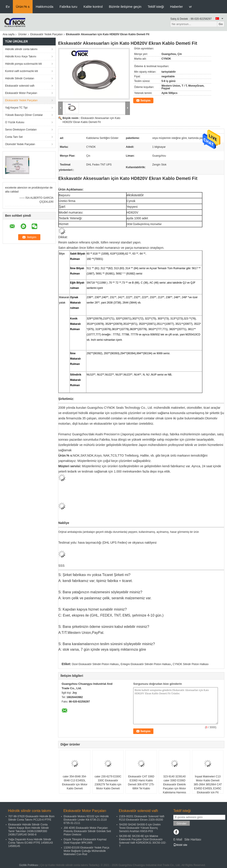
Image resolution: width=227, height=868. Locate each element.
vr (191, 7)
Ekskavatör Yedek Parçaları (47, 34)
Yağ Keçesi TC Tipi (16, 108)
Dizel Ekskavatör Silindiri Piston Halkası (95, 664)
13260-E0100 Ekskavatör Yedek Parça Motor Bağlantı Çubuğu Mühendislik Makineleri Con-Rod (86, 851)
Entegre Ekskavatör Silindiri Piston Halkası (146, 664)
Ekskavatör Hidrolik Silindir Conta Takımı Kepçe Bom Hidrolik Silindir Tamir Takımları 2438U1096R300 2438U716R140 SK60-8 (28, 830)
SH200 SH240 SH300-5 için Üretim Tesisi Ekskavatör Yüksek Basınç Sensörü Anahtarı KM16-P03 (140, 828)
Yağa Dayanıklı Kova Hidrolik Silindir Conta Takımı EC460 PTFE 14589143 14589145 (30, 843)
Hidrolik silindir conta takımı (21, 49)
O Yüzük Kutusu (15, 122)
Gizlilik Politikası (29, 865)
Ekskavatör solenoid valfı (20, 86)
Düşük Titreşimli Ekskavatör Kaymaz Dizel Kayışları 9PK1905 (85, 841)
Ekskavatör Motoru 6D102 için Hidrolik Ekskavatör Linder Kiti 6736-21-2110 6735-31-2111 (86, 820)
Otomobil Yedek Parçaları (20, 144)
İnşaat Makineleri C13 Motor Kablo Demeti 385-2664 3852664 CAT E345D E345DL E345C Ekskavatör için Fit (208, 784)
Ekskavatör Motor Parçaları (21, 93)
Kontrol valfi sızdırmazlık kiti (22, 71)
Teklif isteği (156, 7)
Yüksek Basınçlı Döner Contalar (24, 115)
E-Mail (178, 839)
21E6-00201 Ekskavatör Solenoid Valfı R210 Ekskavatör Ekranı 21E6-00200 (142, 818)
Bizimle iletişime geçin (125, 7)
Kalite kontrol (93, 7)
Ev (8, 7)
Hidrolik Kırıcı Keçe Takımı (21, 56)
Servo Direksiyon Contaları (21, 130)
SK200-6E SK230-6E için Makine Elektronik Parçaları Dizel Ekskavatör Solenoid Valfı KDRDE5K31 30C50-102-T (143, 841)
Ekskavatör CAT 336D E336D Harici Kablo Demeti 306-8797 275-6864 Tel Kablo (141, 782)
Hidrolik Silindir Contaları (20, 78)
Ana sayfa (9, 34)
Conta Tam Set (14, 137)
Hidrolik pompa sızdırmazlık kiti (23, 64)
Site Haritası (193, 839)
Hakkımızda (44, 7)
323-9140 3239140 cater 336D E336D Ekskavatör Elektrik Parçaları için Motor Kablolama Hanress (175, 784)
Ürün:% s (23, 7)
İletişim (146, 100)
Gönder (182, 823)
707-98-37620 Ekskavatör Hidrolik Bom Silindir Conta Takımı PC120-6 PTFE (31, 818)
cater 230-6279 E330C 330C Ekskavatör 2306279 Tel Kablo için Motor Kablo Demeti (108, 782)
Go (221, 24)
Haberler (176, 7)
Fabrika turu (68, 7)
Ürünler (22, 34)
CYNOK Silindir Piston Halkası (191, 664)
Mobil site (180, 845)
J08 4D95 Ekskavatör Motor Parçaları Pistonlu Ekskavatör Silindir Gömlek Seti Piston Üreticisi (87, 831)
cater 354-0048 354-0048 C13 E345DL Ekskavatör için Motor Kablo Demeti (75, 782)
